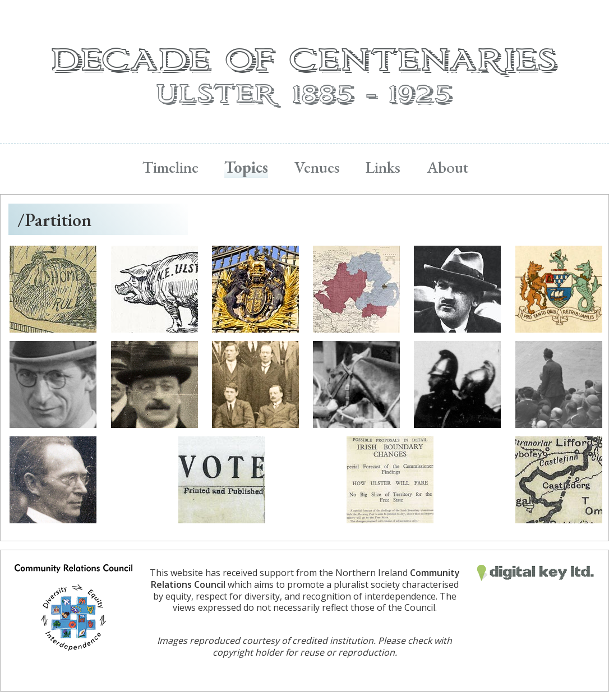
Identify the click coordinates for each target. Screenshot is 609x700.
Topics (246, 167)
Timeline (170, 167)
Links (383, 167)
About (448, 167)
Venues (317, 167)
